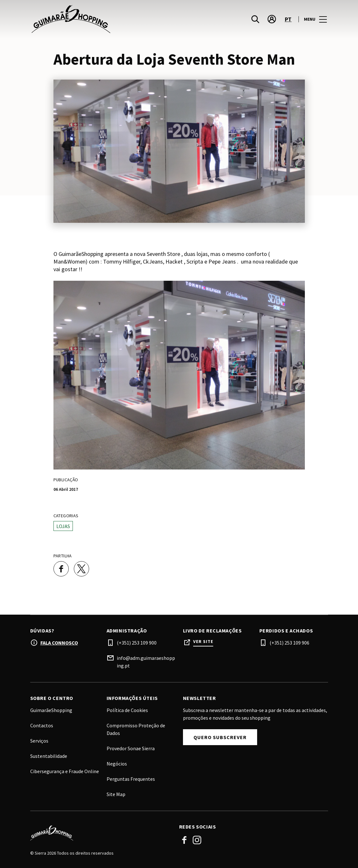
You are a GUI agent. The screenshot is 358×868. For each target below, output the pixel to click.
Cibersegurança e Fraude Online (65, 771)
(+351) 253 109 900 (137, 643)
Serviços (39, 741)
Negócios (117, 764)
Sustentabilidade (49, 756)
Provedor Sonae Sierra (131, 748)
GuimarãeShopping (51, 710)
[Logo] (101, 833)
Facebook (184, 840)
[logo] (105, 19)
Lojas (63, 526)
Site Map (116, 794)
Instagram (197, 840)
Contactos (42, 725)
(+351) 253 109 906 (289, 643)
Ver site (203, 642)
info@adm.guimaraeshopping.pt (146, 662)
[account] (272, 19)
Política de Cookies (127, 710)
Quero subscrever (220, 737)
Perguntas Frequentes (131, 779)
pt (288, 19)
